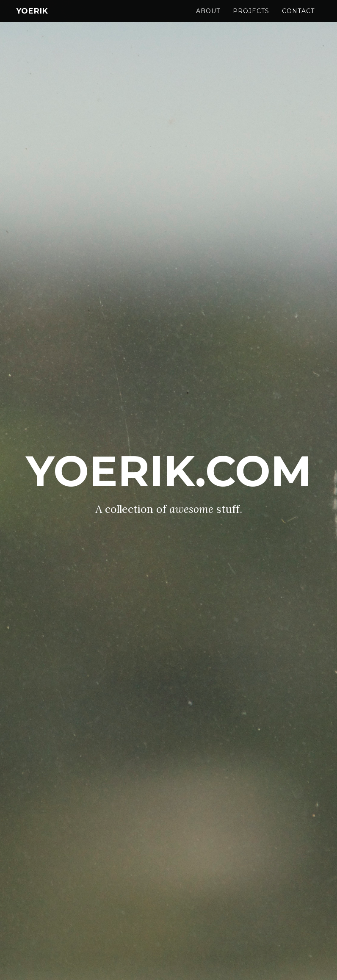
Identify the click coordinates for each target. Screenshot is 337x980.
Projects (251, 19)
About (208, 19)
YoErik (32, 19)
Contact (298, 19)
